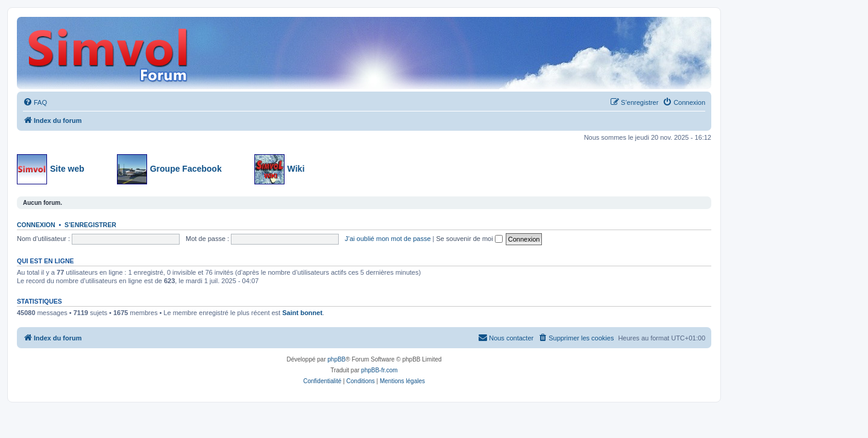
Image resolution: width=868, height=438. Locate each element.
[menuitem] (35, 102)
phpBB (336, 359)
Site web (51, 169)
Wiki (280, 169)
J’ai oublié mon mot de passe (388, 239)
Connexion (36, 225)
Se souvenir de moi (470, 239)
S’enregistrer (90, 225)
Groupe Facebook (169, 169)
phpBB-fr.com (379, 370)
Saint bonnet (302, 313)
